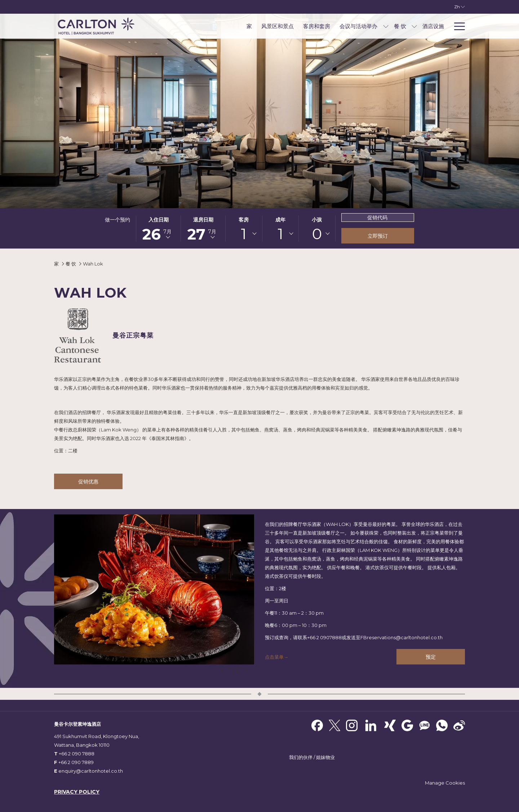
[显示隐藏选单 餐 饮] (394, 26)
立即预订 (378, 236)
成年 (280, 220)
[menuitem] (229, 26)
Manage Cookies (445, 783)
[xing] (390, 725)
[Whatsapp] (442, 725)
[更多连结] (457, 26)
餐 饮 (71, 264)
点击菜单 (274, 657)
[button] (159, 229)
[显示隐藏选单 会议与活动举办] (365, 26)
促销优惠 (88, 482)
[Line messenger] (425, 725)
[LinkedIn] (371, 725)
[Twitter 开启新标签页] (334, 725)
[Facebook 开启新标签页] (317, 725)
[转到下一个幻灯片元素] (245, 671)
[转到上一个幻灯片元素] (223, 671)
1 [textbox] (244, 234)
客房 (244, 220)
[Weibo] (459, 725)
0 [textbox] (317, 234)
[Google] (407, 725)
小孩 (317, 220)
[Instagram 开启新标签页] (352, 725)
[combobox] (244, 234)
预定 (433, 659)
